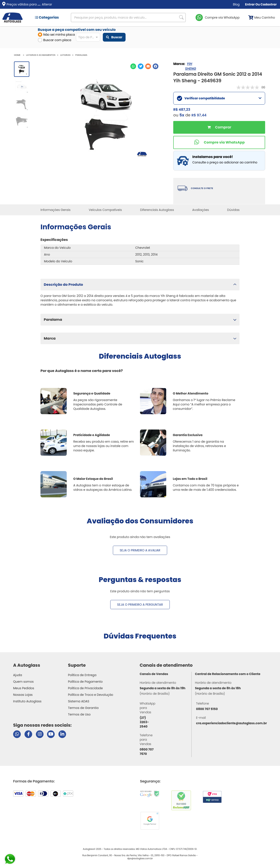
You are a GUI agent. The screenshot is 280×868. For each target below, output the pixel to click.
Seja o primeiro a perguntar (140, 605)
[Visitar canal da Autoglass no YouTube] (51, 734)
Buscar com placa (55, 40)
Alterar (47, 4)
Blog (236, 4)
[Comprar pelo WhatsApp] (219, 142)
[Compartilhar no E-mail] (148, 66)
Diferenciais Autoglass (157, 210)
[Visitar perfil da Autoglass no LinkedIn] (62, 734)
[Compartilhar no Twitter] (141, 66)
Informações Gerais (55, 210)
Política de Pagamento (85, 682)
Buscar (114, 37)
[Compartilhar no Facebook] (156, 66)
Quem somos (23, 682)
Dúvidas (233, 210)
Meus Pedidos (24, 688)
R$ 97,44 (199, 115)
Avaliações (201, 210)
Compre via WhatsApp (222, 18)
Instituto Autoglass (27, 701)
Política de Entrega (82, 675)
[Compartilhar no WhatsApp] (133, 66)
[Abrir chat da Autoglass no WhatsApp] (17, 734)
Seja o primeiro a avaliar (140, 550)
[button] (140, 285)
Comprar (219, 127)
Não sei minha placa (56, 35)
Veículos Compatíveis (105, 210)
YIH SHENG (191, 66)
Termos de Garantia (83, 708)
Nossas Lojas (23, 695)
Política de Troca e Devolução (91, 695)
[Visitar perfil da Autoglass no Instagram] (40, 734)
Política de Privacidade (85, 688)
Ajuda (18, 675)
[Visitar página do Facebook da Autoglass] (28, 734)
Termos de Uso (79, 714)
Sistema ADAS (79, 701)
